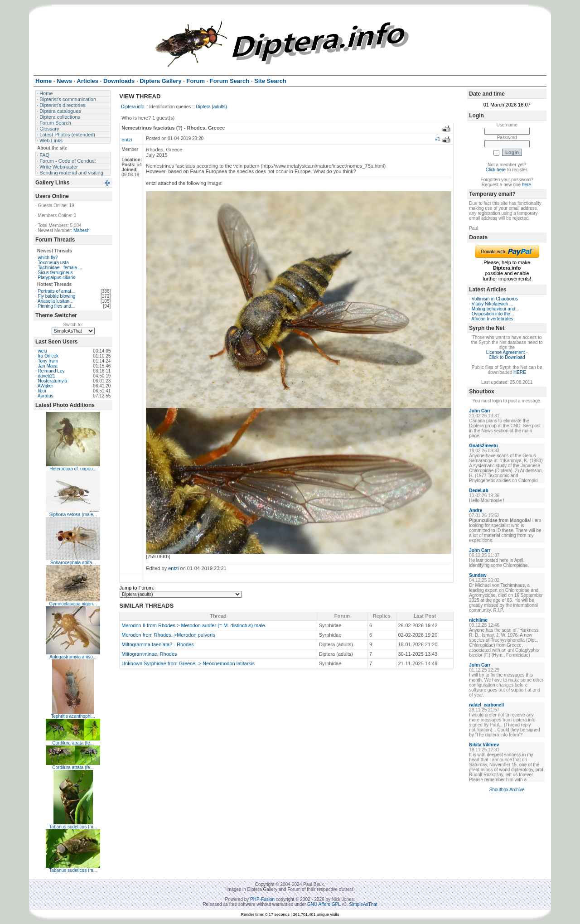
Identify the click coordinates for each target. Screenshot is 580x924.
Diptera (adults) (211, 107)
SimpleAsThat (363, 904)
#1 (437, 139)
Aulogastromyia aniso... (73, 657)
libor (42, 391)
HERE (520, 372)
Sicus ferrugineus (56, 273)
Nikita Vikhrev (484, 745)
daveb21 (47, 376)
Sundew (478, 575)
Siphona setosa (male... (73, 515)
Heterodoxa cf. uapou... (73, 469)
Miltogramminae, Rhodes (149, 654)
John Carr (480, 411)
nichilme (478, 620)
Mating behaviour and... (495, 309)
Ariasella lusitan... (55, 301)
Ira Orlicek (48, 356)
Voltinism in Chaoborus (495, 299)
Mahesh (82, 230)
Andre (476, 510)
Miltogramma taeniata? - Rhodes (158, 644)
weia (43, 351)
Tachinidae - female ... (60, 268)
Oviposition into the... (493, 314)
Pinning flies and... (57, 306)
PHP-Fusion (262, 899)
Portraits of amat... (57, 291)
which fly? (48, 258)
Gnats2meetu (483, 446)
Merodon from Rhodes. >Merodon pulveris (168, 635)
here (527, 185)
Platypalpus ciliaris (57, 278)
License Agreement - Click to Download (507, 355)
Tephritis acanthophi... (73, 716)
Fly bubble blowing (57, 296)
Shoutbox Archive (507, 790)
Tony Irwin (48, 361)
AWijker (45, 386)
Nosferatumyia (53, 381)
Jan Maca (48, 366)
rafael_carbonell (486, 705)
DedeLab (478, 491)
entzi (127, 140)
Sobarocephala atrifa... (73, 563)
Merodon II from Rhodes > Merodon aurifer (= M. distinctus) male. (194, 625)
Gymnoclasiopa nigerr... (73, 604)
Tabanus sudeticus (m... (73, 827)
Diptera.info (133, 107)
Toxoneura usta (53, 263)
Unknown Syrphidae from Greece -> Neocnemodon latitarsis (188, 663)
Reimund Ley (51, 371)
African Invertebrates (492, 319)
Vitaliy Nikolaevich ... (493, 304)
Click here (496, 170)
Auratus (45, 396)
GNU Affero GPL (324, 904)
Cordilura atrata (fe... (73, 743)
